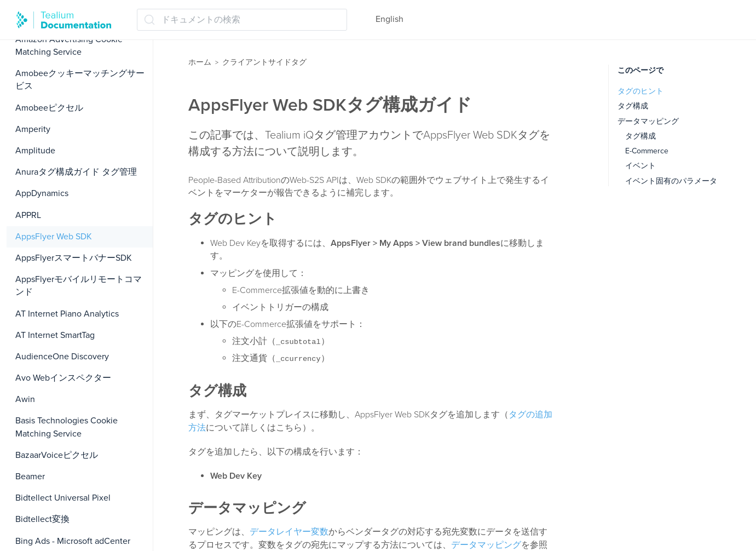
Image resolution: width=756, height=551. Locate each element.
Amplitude (35, 151)
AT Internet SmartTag (55, 335)
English (389, 19)
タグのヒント (640, 91)
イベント (640, 166)
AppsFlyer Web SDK (54, 237)
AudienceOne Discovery (62, 357)
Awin (25, 399)
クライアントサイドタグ (264, 62)
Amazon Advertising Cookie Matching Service (69, 46)
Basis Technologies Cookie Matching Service (67, 427)
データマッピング (486, 545)
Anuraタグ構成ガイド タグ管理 (76, 172)
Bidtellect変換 (42, 519)
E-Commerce (647, 151)
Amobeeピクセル (49, 108)
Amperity (33, 129)
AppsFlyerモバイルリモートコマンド (79, 286)
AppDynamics (42, 193)
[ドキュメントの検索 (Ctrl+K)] (242, 20)
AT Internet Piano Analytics (67, 314)
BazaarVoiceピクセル (57, 455)
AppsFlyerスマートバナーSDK (74, 258)
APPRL (28, 215)
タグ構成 (633, 106)
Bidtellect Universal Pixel (63, 498)
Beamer (30, 477)
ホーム (200, 62)
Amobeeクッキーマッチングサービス (80, 80)
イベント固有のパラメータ (671, 181)
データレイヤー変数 (289, 532)
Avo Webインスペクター (63, 378)
